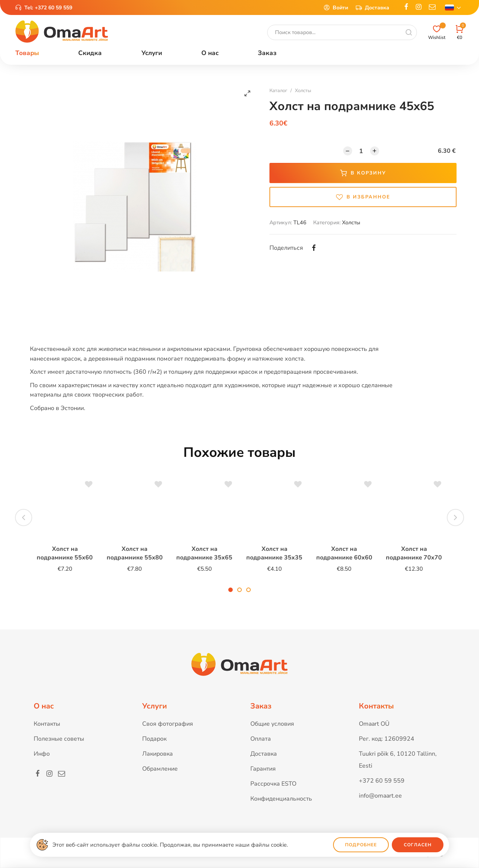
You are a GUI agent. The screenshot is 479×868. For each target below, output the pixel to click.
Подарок (154, 739)
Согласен (418, 845)
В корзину (363, 173)
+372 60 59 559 (54, 8)
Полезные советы (59, 739)
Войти (336, 7)
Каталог (278, 91)
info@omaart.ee (380, 796)
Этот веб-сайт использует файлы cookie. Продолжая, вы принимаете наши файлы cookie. (170, 845)
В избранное (363, 197)
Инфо (42, 754)
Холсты (303, 91)
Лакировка (158, 754)
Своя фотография (168, 724)
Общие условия (272, 724)
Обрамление (160, 769)
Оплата (261, 739)
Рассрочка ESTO (273, 784)
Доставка (372, 7)
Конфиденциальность (281, 799)
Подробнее (361, 845)
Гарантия (263, 769)
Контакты (47, 724)
